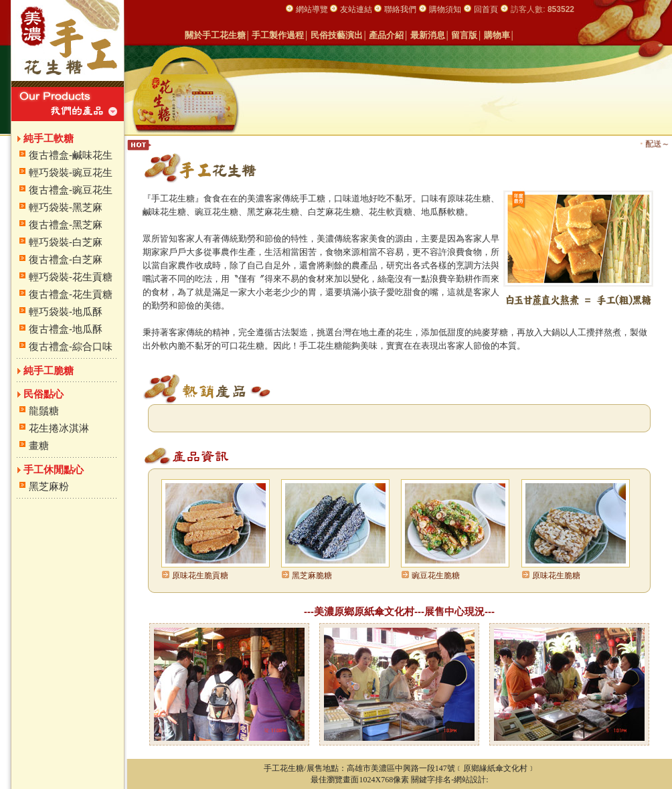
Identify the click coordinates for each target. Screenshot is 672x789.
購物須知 (445, 9)
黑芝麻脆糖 (312, 576)
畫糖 (39, 445)
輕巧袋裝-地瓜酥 (66, 312)
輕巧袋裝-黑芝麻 (66, 207)
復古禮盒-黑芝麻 (66, 225)
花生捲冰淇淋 (59, 428)
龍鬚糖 (44, 411)
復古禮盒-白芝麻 (66, 259)
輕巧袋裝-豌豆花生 (71, 172)
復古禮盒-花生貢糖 (71, 294)
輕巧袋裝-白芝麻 (66, 242)
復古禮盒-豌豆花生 (71, 190)
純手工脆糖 (49, 370)
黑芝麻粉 (49, 486)
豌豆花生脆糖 (436, 576)
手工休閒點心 (54, 469)
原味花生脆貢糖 (200, 576)
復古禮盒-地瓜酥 (66, 329)
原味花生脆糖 (556, 576)
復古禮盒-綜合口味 (71, 346)
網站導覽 (313, 9)
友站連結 (357, 9)
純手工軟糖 (49, 138)
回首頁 (486, 9)
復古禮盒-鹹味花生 (71, 155)
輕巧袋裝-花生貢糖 (71, 277)
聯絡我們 (400, 9)
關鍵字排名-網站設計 (448, 780)
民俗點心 (44, 394)
